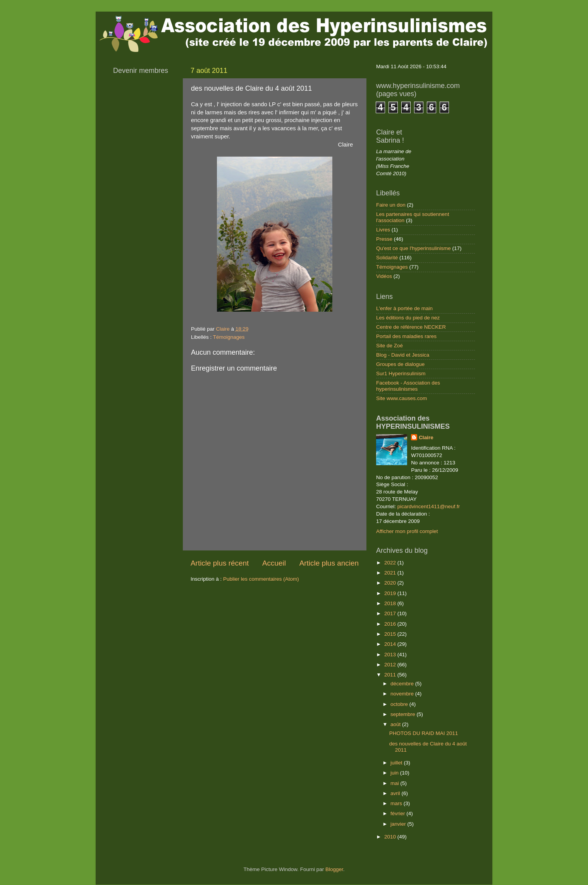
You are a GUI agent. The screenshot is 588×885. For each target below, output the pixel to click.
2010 (391, 837)
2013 (391, 655)
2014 (391, 644)
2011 (391, 675)
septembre (404, 714)
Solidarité (387, 258)
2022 (391, 563)
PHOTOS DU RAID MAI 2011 (424, 733)
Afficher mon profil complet (407, 531)
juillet (397, 763)
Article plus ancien (329, 563)
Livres (383, 230)
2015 (391, 634)
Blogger (334, 869)
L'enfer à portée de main (404, 308)
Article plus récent (220, 563)
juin (395, 773)
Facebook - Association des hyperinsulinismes (408, 386)
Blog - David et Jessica (403, 355)
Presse (384, 239)
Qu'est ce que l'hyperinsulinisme (413, 248)
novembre (403, 694)
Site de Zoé (389, 346)
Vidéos (384, 276)
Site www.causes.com (401, 398)
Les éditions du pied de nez (408, 318)
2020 (391, 583)
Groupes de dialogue (400, 364)
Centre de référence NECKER (411, 327)
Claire (426, 437)
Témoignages (229, 337)
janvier (399, 824)
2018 (391, 603)
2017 (391, 613)
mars (397, 803)
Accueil (274, 563)
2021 (391, 573)
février (398, 813)
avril (396, 793)
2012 (391, 665)
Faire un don (391, 205)
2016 (391, 624)
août (396, 724)
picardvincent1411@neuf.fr (429, 506)
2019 (391, 593)
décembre (403, 684)
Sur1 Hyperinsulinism (401, 373)
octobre (400, 704)
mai (395, 783)
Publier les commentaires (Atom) (261, 579)
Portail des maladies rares (406, 336)
